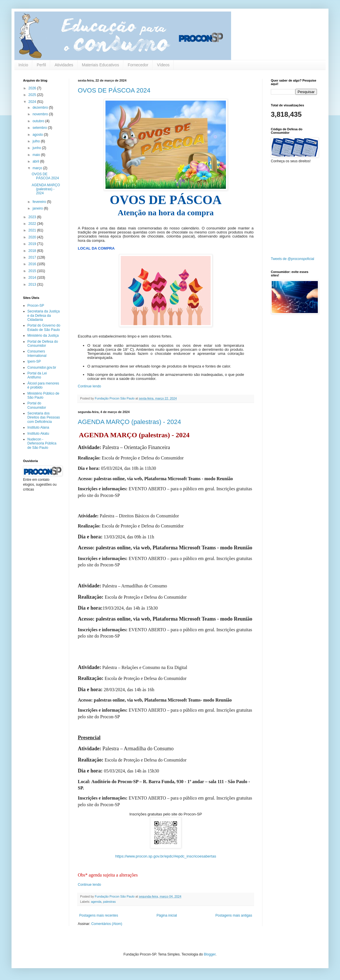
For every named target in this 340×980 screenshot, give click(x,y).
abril (36, 161)
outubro (39, 121)
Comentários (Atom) (107, 924)
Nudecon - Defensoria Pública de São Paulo (42, 443)
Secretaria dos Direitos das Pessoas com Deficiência (44, 418)
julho (37, 141)
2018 (33, 251)
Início (23, 65)
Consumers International (37, 353)
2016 (33, 264)
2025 (33, 95)
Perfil (41, 65)
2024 (33, 102)
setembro (40, 128)
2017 (33, 257)
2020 (33, 237)
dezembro (41, 108)
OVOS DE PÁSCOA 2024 (114, 90)
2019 (33, 244)
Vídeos (163, 65)
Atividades (64, 65)
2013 (33, 284)
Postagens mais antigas (234, 915)
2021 (33, 230)
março (38, 168)
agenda (96, 902)
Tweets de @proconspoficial (292, 259)
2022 (33, 224)
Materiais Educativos (100, 65)
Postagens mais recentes (99, 915)
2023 (33, 217)
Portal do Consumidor (37, 405)
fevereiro (40, 202)
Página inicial (167, 915)
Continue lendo (89, 386)
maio (37, 155)
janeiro (38, 208)
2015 (33, 271)
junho (37, 148)
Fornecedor (138, 65)
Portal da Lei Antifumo (37, 375)
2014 (33, 278)
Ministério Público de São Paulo (43, 395)
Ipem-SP (34, 361)
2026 (33, 88)
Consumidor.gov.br (42, 367)
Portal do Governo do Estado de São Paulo (44, 327)
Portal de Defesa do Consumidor (43, 344)
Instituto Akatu (38, 434)
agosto (38, 135)
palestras (109, 902)
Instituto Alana (38, 427)
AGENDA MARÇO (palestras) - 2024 (129, 422)
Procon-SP (36, 306)
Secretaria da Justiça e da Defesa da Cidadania (44, 315)
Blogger (210, 954)
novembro (41, 114)
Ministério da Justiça (43, 336)
